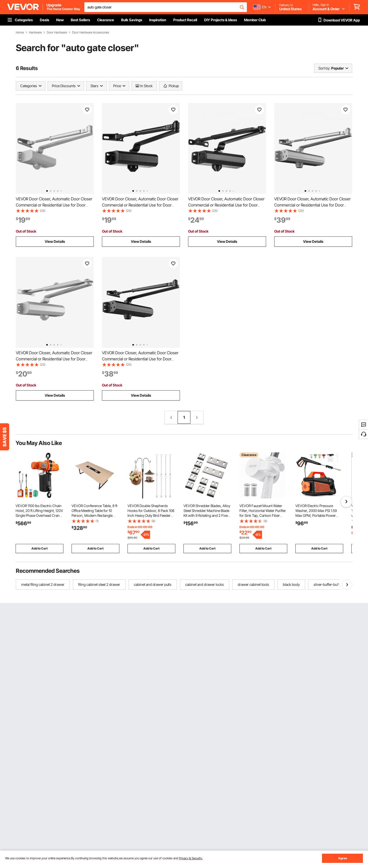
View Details (55, 241)
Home (20, 32)
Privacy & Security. (191, 858)
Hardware (35, 32)
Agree (343, 858)
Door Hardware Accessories (91, 32)
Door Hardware (57, 32)
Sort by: (324, 68)
